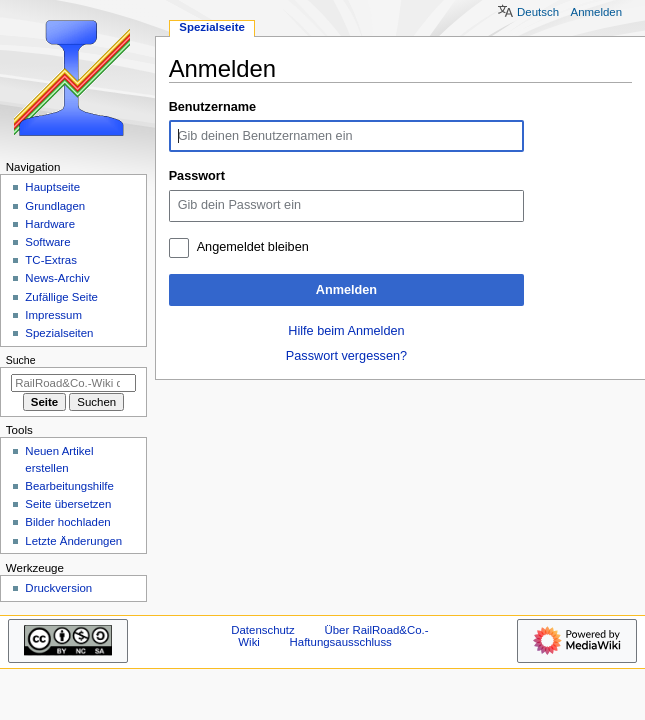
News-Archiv (57, 278)
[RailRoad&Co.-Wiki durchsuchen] (73, 383)
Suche (21, 360)
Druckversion (58, 588)
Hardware (50, 224)
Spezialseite (212, 27)
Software (47, 242)
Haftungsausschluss (341, 642)
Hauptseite (52, 187)
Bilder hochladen (67, 522)
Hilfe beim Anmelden (346, 331)
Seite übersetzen (68, 504)
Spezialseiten (59, 333)
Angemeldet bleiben (253, 247)
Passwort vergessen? (346, 356)
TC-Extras (51, 260)
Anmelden (346, 290)
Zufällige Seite (61, 297)
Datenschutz (263, 630)
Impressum (53, 315)
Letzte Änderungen (73, 541)
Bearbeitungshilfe (69, 486)
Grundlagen (55, 206)
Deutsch (538, 12)
